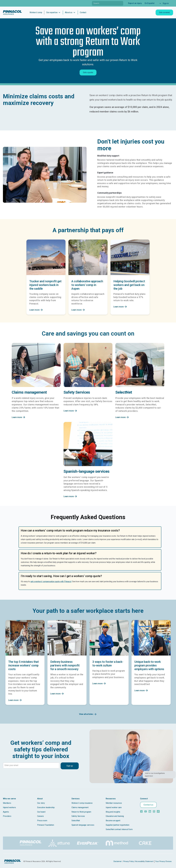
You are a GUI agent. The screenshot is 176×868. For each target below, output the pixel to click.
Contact (83, 12)
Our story (41, 803)
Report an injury (135, 3)
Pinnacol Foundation (46, 825)
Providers (7, 816)
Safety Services (78, 816)
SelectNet (76, 821)
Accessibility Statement (144, 861)
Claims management (80, 807)
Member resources (114, 803)
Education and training (115, 816)
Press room (42, 821)
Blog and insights (113, 812)
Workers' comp (36, 12)
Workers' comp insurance (82, 803)
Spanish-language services (83, 825)
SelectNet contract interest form (119, 829)
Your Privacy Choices (163, 861)
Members (7, 803)
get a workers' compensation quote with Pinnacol (51, 582)
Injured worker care (114, 807)
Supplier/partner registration (118, 825)
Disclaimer (118, 861)
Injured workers (9, 807)
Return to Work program (81, 812)
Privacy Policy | (129, 861)
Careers (40, 816)
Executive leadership (46, 807)
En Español (150, 3)
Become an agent (113, 821)
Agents (6, 812)
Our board (41, 812)
